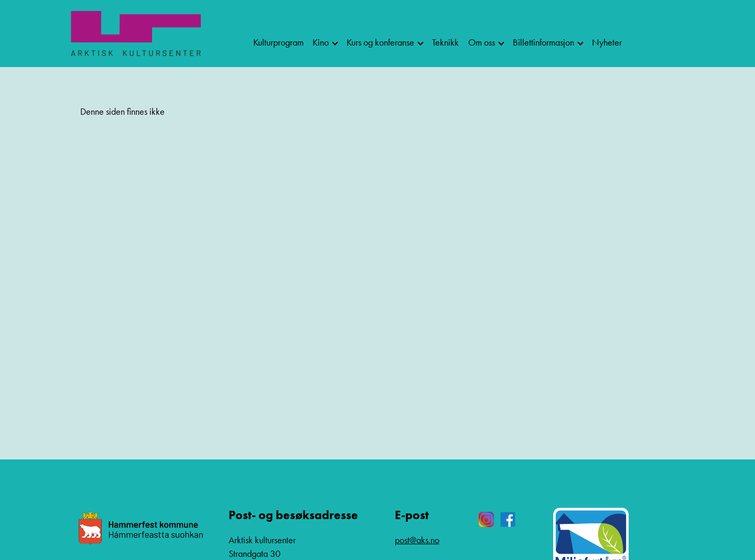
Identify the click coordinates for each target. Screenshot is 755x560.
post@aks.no (417, 540)
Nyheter (607, 42)
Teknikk (445, 42)
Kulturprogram (278, 42)
